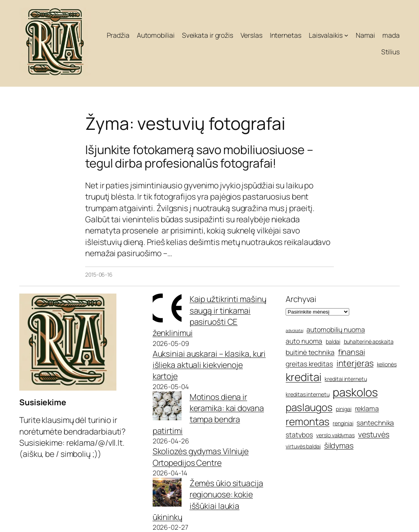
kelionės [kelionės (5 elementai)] (387, 364)
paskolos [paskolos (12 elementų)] (355, 392)
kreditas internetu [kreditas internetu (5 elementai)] (307, 394)
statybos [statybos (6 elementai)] (299, 435)
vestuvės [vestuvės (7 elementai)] (374, 434)
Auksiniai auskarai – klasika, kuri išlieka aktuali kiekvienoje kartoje (209, 365)
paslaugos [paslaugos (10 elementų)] (309, 407)
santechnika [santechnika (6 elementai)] (375, 423)
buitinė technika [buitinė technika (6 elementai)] (310, 352)
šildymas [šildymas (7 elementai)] (339, 446)
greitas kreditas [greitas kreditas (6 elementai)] (309, 364)
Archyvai (301, 299)
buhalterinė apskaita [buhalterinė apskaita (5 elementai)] (369, 342)
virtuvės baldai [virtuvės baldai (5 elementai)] (303, 446)
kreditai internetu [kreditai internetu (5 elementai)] (346, 379)
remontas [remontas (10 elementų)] (307, 421)
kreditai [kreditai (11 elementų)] (303, 377)
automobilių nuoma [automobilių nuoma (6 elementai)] (336, 329)
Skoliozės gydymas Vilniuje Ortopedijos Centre (201, 457)
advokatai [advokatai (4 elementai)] (294, 331)
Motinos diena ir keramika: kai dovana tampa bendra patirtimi (208, 414)
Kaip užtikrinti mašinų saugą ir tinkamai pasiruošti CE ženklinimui (209, 316)
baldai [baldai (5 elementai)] (333, 342)
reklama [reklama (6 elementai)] (367, 408)
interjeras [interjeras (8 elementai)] (355, 363)
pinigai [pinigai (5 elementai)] (343, 409)
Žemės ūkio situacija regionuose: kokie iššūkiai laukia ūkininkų (208, 500)
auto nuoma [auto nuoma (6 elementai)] (304, 341)
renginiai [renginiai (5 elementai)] (343, 423)
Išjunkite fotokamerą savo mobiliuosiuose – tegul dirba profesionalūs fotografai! (199, 156)
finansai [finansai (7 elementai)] (352, 352)
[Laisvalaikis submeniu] (346, 35)
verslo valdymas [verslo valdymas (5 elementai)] (335, 435)
